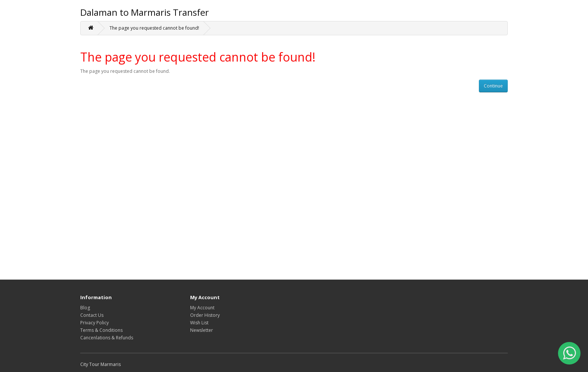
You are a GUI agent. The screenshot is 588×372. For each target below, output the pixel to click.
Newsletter (202, 330)
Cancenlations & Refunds (107, 338)
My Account (202, 308)
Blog (85, 308)
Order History (205, 315)
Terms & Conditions (101, 330)
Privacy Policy (94, 323)
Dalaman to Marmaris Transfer (145, 12)
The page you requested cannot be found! (154, 28)
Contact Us (92, 315)
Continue (493, 86)
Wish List (199, 323)
